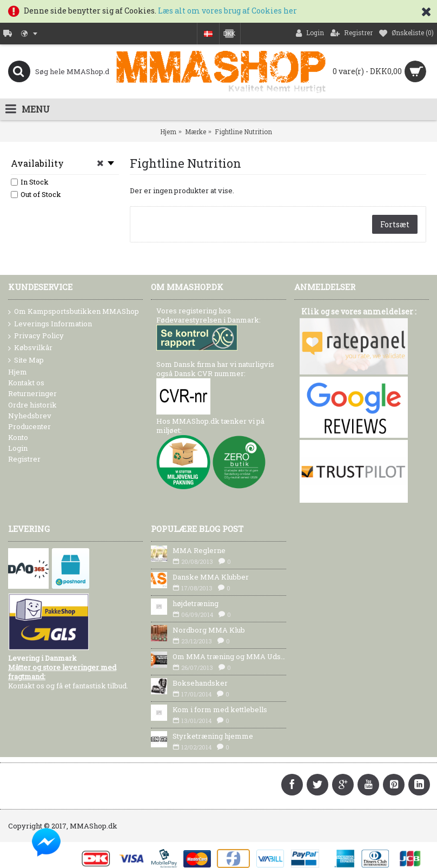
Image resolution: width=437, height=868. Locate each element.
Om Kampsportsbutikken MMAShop (74, 312)
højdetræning (196, 603)
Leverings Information (50, 324)
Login (18, 448)
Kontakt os (26, 383)
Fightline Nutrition (243, 131)
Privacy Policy (36, 336)
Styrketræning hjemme (213, 736)
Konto (18, 437)
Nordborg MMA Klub (209, 630)
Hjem (168, 131)
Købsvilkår (30, 348)
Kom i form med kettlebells (220, 709)
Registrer (24, 459)
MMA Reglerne (199, 550)
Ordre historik (32, 405)
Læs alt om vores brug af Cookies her (227, 11)
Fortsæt (395, 224)
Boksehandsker (200, 683)
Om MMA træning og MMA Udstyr (229, 656)
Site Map (26, 360)
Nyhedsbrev (30, 416)
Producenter (29, 426)
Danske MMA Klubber (211, 577)
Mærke (196, 131)
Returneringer (32, 393)
